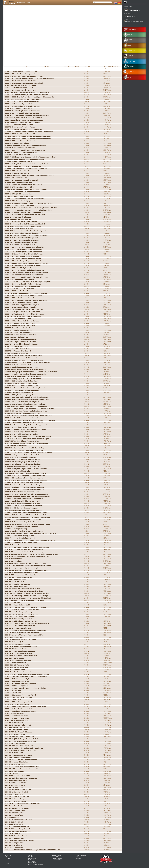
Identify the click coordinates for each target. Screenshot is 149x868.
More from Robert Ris (111, 67)
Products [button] (21, 3)
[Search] (102, 2)
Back (28, 3)
